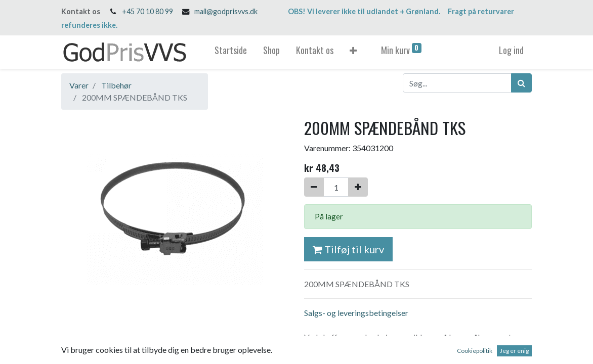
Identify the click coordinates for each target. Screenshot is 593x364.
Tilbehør (116, 85)
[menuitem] (231, 52)
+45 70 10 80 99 (147, 11)
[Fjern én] (314, 187)
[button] (353, 52)
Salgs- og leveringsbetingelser (356, 313)
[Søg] (521, 83)
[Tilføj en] (358, 187)
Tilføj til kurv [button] (348, 249)
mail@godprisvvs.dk (226, 11)
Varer (79, 85)
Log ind (511, 50)
